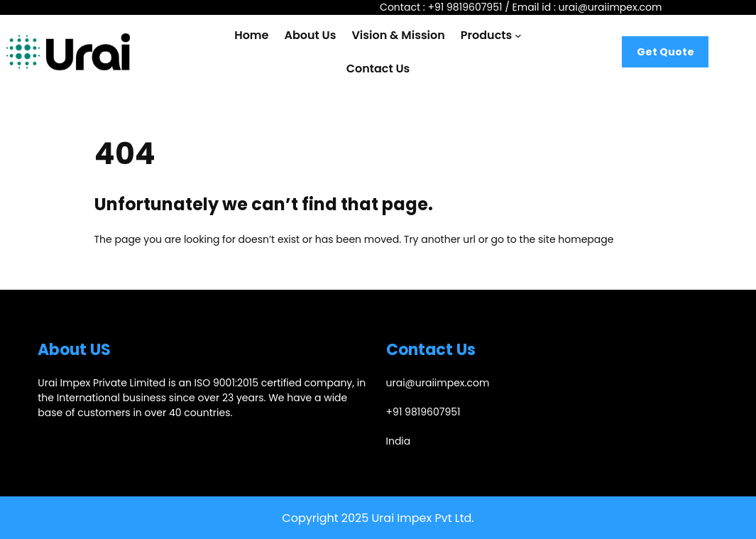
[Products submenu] (518, 36)
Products (486, 35)
